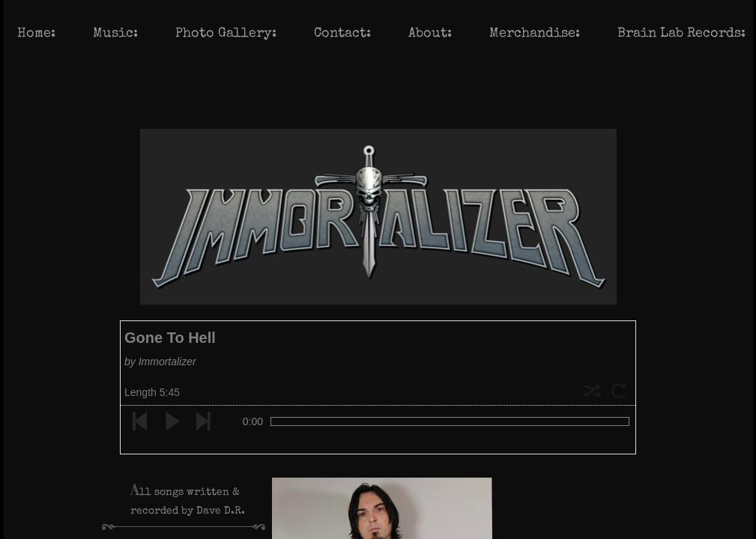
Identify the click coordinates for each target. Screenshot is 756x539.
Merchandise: (535, 34)
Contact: (342, 34)
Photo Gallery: (226, 34)
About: (430, 34)
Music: (115, 34)
